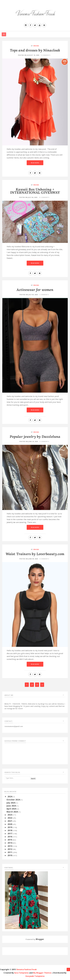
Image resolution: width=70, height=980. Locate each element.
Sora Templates (21, 973)
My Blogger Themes (42, 973)
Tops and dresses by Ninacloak (35, 50)
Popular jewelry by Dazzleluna (35, 437)
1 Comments (44, 295)
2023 (10, 815)
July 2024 (11, 803)
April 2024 (12, 809)
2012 (10, 849)
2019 (10, 827)
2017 (10, 833)
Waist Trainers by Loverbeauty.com (35, 554)
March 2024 (13, 812)
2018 (10, 830)
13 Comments (44, 197)
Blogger (40, 939)
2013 (10, 846)
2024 (10, 796)
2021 (10, 821)
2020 (10, 824)
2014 (10, 843)
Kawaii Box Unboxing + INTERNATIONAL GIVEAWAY (35, 191)
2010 (10, 855)
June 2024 (12, 806)
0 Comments (46, 55)
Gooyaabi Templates (35, 976)
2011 (10, 852)
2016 (10, 837)
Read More (35, 163)
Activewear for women (35, 290)
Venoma (36, 46)
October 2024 (14, 800)
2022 (10, 818)
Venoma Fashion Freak (27, 969)
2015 (10, 840)
